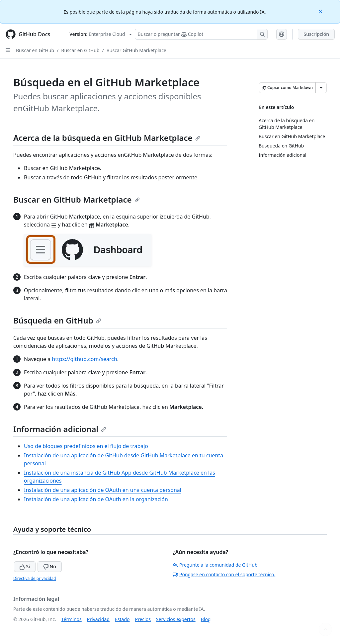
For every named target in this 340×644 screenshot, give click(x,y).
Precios (143, 619)
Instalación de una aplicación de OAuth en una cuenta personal (103, 490)
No (50, 566)
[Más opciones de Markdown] (321, 88)
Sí (25, 566)
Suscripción (316, 34)
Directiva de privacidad (35, 578)
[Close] (321, 11)
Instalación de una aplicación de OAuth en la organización (96, 499)
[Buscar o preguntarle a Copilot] (201, 34)
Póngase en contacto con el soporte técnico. (224, 574)
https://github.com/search (85, 359)
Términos (72, 619)
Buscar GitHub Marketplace (136, 50)
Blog (206, 619)
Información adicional (60, 429)
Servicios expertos (176, 619)
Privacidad (98, 619)
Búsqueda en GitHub (57, 320)
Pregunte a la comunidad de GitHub (215, 565)
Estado (122, 619)
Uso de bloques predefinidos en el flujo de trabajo (86, 446)
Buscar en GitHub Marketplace (77, 199)
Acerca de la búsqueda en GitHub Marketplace (107, 138)
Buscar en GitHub (35, 50)
